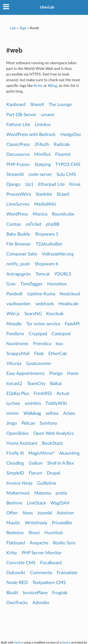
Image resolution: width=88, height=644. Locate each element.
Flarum (35, 473)
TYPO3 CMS (68, 165)
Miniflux (42, 155)
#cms (38, 86)
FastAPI (72, 324)
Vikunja (14, 364)
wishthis (33, 404)
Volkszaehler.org (58, 254)
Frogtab (60, 593)
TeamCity (36, 384)
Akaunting (69, 453)
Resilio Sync (64, 543)
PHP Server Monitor (42, 553)
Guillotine (47, 483)
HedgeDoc (71, 135)
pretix (61, 493)
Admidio (41, 603)
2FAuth (42, 145)
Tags (23, 28)
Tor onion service (43, 324)
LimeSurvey (18, 204)
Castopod (61, 334)
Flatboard (16, 543)
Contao (14, 224)
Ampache (39, 543)
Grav (11, 284)
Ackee (69, 413)
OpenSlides (17, 434)
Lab (13, 28)
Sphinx (19, 643)
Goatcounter (39, 364)
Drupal (53, 473)
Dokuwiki (16, 573)
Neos (28, 513)
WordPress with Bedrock (31, 135)
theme (66, 643)
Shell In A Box (60, 463)
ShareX (37, 105)
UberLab (47, 7)
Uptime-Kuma (41, 294)
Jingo (12, 423)
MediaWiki (45, 204)
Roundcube (63, 214)
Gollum (36, 463)
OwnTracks (17, 603)
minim (13, 413)
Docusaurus (18, 155)
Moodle (14, 324)
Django (13, 184)
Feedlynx (15, 334)
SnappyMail (18, 354)
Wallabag (32, 413)
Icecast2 (14, 384)
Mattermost (18, 493)
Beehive (14, 503)
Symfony (48, 423)
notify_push (18, 264)
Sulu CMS (66, 175)
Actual (63, 394)
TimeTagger (32, 284)
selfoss (52, 413)
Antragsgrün (19, 274)
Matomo (43, 493)
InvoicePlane (35, 593)
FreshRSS (43, 394)
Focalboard (51, 563)
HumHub (54, 533)
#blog (52, 86)
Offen (12, 513)
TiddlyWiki (56, 404)
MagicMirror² (42, 453)
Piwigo (56, 374)
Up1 (29, 184)
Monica (40, 214)
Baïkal (56, 384)
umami (48, 115)
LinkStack (36, 503)
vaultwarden (19, 304)
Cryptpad (38, 334)
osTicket (34, 224)
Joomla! (45, 513)
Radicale (62, 145)
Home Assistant (22, 443)
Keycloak (55, 314)
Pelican (28, 423)
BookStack (52, 443)
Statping (43, 165)
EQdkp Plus (18, 394)
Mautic (13, 523)
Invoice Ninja (19, 483)
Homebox (57, 284)
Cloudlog (15, 463)
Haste (73, 374)
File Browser (19, 244)
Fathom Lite (18, 125)
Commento (41, 573)
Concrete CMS (21, 563)
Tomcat (43, 274)
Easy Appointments (25, 374)
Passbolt (14, 294)
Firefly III (15, 453)
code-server (40, 175)
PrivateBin (62, 523)
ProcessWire (19, 194)
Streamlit (15, 175)
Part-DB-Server (21, 115)
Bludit (12, 593)
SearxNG (33, 314)
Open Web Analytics (54, 434)
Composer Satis (22, 254)
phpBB (53, 224)
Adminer (65, 513)
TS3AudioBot (49, 244)
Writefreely (36, 523)
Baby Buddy (18, 234)
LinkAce (43, 125)
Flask (39, 354)
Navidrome (17, 344)
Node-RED (17, 583)
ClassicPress (18, 145)
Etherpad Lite (51, 184)
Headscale (68, 304)
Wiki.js (13, 314)
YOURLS (63, 274)
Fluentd (63, 155)
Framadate (67, 573)
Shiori (34, 533)
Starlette (44, 194)
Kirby (12, 553)
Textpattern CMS (49, 583)
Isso (59, 344)
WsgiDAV (60, 503)
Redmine (15, 533)
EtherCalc (58, 354)
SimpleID (15, 473)
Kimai (75, 184)
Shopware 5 (47, 234)
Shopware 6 (46, 264)
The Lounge (60, 105)
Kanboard (16, 105)
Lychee (13, 404)
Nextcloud (70, 294)
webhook (45, 304)
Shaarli (63, 194)
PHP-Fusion (18, 165)
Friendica (42, 344)
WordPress (17, 214)
